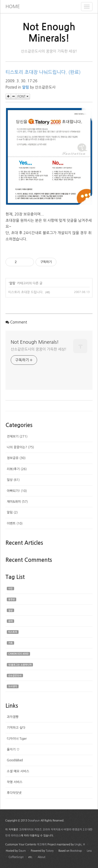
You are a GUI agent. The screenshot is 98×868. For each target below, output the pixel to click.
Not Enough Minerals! (35, 342)
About (41, 857)
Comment (19, 322)
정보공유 (16, 458)
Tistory (50, 851)
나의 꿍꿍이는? (20, 447)
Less (89, 851)
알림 (12, 283)
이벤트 (15, 523)
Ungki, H (80, 844)
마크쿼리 (42, 844)
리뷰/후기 (17, 469)
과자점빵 (13, 717)
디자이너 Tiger (17, 739)
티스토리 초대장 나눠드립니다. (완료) (43, 72)
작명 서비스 (15, 782)
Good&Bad (15, 760)
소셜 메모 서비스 (18, 771)
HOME (13, 7)
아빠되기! (17, 491)
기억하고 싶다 (16, 728)
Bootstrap (76, 851)
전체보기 (17, 436)
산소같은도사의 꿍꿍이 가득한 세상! (39, 349)
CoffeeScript (16, 857)
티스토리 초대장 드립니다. (26, 292)
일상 (13, 480)
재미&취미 (17, 502)
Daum (22, 851)
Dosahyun (34, 820)
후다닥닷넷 (14, 793)
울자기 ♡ (13, 749)
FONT (23, 96)
